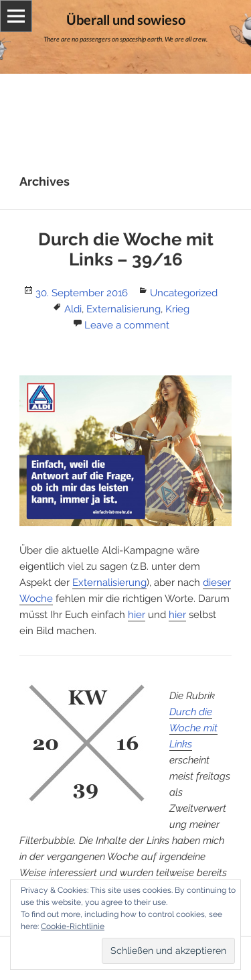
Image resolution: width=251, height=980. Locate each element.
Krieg (177, 309)
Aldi (73, 309)
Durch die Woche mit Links (193, 728)
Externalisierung (123, 309)
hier (137, 615)
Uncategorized (184, 293)
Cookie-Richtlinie (73, 926)
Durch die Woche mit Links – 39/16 (126, 249)
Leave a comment (127, 325)
